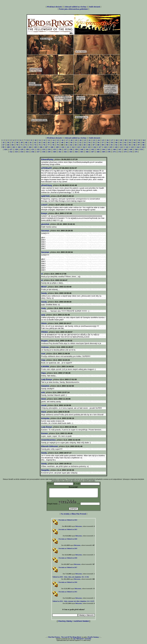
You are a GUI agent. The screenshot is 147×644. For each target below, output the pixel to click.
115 (89, 147)
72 (26, 145)
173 (125, 152)
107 (46, 147)
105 (35, 147)
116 (95, 147)
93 (121, 145)
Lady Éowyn (47, 379)
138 (71, 149)
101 (14, 147)
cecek (44, 405)
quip (43, 315)
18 (72, 140)
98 (143, 145)
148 (125, 149)
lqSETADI (45, 196)
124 (138, 147)
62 (125, 142)
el (42, 274)
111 (68, 147)
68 (8, 145)
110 (63, 147)
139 (76, 149)
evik (43, 392)
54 (89, 142)
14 (53, 140)
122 (127, 147)
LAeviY (44, 205)
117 (100, 147)
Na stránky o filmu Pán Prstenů (73, 516)
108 (52, 147)
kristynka (45, 418)
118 (105, 147)
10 (36, 140)
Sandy (44, 293)
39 (22, 142)
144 (104, 149)
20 (80, 140)
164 (76, 152)
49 (67, 142)
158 (44, 152)
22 (90, 140)
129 (22, 149)
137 (65, 149)
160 (55, 152)
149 (131, 149)
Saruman (45, 231)
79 (58, 145)
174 (131, 152)
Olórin (44, 323)
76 (44, 145)
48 (62, 142)
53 (85, 142)
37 (13, 142)
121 (121, 147)
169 (104, 152)
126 (5, 149)
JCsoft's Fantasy (93, 639)
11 (40, 140)
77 (49, 145)
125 (143, 147)
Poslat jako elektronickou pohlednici (73, 9)
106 (41, 147)
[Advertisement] (73, 631)
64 (134, 142)
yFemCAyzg (47, 185)
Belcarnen (79, 528)
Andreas (45, 347)
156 (33, 152)
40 (26, 142)
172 (120, 152)
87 (94, 145)
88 (98, 145)
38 (17, 142)
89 (103, 145)
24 (99, 140)
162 (65, 152)
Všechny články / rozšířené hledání (73, 623)
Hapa (43, 373)
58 (107, 142)
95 (130, 145)
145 (109, 149)
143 (98, 149)
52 (80, 142)
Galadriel (45, 386)
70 (17, 145)
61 (121, 142)
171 (114, 152)
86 (89, 145)
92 (116, 145)
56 (98, 142)
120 (116, 147)
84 (80, 145)
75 (40, 145)
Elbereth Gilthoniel (50, 446)
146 (114, 149)
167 (93, 152)
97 (139, 145)
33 (139, 140)
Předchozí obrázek (54, 7)
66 (143, 142)
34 (144, 140)
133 (44, 149)
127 (11, 149)
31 (130, 140)
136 (60, 149)
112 (73, 147)
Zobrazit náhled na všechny (76, 7)
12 (44, 140)
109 (57, 147)
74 (35, 145)
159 (49, 152)
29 (121, 140)
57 (103, 142)
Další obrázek (95, 7)
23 (94, 140)
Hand (44, 412)
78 (53, 145)
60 (116, 142)
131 (33, 149)
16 (63, 140)
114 (84, 147)
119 (111, 147)
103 (25, 147)
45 (49, 142)
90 (107, 145)
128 (16, 149)
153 (16, 152)
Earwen (45, 433)
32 (135, 140)
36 (8, 142)
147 (120, 149)
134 (49, 149)
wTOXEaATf (46, 168)
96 (134, 145)
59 (112, 142)
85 (85, 145)
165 (82, 152)
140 (82, 149)
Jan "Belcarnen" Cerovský (82, 640)
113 (79, 147)
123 (132, 147)
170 (109, 152)
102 (19, 147)
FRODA (45, 332)
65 (139, 142)
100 (8, 147)
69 (13, 145)
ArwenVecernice (48, 440)
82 (71, 145)
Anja (43, 360)
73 (31, 145)
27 (112, 140)
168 (98, 152)
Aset (43, 354)
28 (117, 140)
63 (130, 142)
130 (27, 149)
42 (35, 142)
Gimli (44, 399)
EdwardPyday (47, 159)
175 (136, 152)
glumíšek (45, 224)
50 (71, 142)
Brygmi (44, 341)
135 (55, 149)
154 (22, 152)
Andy (44, 308)
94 (125, 145)
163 (71, 152)
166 (87, 152)
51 (76, 142)
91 (112, 145)
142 (93, 149)
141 (87, 149)
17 (67, 140)
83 (76, 145)
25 (103, 140)
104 (30, 147)
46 (53, 142)
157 (38, 152)
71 (22, 145)
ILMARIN (45, 367)
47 (58, 142)
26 (108, 140)
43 (40, 142)
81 (67, 145)
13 (49, 140)
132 (38, 149)
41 (31, 142)
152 (11, 152)
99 (3, 147)
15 (58, 140)
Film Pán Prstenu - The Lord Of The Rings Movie (65, 639)
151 (142, 149)
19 (76, 140)
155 (27, 152)
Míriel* (44, 287)
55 (94, 142)
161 (60, 152)
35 (4, 142)
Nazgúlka (45, 470)
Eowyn (44, 213)
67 (4, 145)
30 (126, 140)
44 (44, 142)
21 (85, 140)
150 (136, 149)
